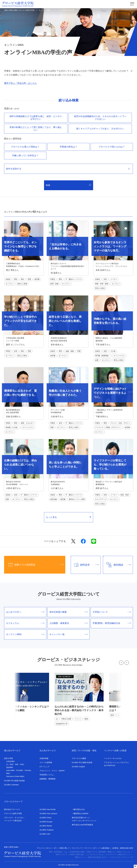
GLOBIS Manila (46, 826)
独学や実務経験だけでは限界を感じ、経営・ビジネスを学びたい (36, 118)
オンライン (10, 284)
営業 (29, 279)
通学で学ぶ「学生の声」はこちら (20, 83)
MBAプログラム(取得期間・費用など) (101, 852)
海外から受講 (22, 284)
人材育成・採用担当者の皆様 (122, 848)
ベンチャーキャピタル (113, 758)
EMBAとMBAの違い (77, 854)
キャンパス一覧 (69, 634)
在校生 (8, 279)
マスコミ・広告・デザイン (120, 423)
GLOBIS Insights (78, 767)
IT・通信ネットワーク (74, 279)
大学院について (112, 612)
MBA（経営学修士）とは (58, 852)
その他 (113, 351)
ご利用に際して (64, 848)
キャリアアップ (101, 499)
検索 (68, 185)
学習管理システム (47, 775)
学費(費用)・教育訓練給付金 (112, 623)
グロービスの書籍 (79, 758)
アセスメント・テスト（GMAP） (53, 771)
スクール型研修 (46, 762)
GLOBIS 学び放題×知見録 (14, 781)
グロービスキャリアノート (122, 857)
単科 (17, 764)
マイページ (90, 848)
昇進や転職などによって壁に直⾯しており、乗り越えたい (36, 129)
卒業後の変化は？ (68, 147)
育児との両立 (100, 288)
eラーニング (44, 767)
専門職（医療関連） (103, 356)
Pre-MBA (20, 770)
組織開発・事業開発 (48, 779)
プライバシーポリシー (46, 848)
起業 (97, 360)
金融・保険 (70, 351)
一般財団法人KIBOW (80, 813)
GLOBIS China (45, 818)
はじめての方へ (25, 612)
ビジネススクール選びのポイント (118, 854)
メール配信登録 (103, 848)
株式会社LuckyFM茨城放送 (83, 825)
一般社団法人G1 (78, 809)
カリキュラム (25, 623)
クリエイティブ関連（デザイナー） (108, 427)
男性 (16, 279)
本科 (22, 764)
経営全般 (54, 499)
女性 (105, 279)
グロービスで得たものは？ (112, 147)
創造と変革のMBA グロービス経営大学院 (19, 10)
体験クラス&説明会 (34, 565)
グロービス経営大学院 (13, 813)
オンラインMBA (45, 10)
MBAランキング (62, 854)
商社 (22, 279)
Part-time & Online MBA (15, 776)
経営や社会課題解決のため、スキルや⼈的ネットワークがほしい (100, 118)
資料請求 (85, 565)
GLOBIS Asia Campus (48, 813)
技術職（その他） (12, 427)
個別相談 (117, 565)
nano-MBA (11, 770)
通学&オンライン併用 (77, 499)
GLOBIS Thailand (46, 830)
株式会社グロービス (12, 809)
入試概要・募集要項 (69, 623)
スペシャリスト (119, 356)
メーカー (114, 279)
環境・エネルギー (27, 423)
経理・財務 (54, 284)
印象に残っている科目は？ (25, 155)
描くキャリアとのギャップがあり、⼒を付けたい (100, 129)
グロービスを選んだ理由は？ (25, 147)
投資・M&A (125, 495)
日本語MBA (10, 761)
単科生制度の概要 (69, 612)
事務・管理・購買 (102, 284)
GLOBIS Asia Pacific (48, 809)
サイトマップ (77, 848)
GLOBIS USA (45, 834)
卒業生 (53, 279)
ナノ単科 (10, 764)
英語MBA (10, 767)
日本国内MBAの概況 (77, 852)
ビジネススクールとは (95, 854)
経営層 (37, 279)
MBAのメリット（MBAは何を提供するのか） (91, 857)
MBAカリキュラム (124, 852)
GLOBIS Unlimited (11, 785)
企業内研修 (44, 758)
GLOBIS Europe (46, 822)
